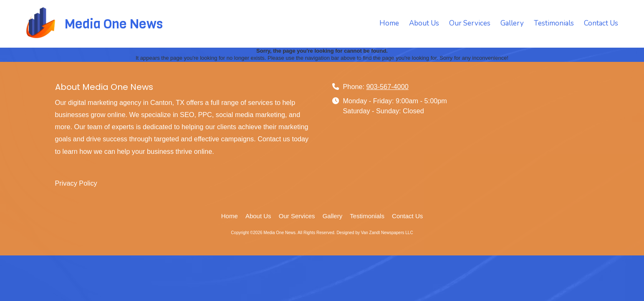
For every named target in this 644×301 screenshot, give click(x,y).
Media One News (114, 24)
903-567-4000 (388, 87)
